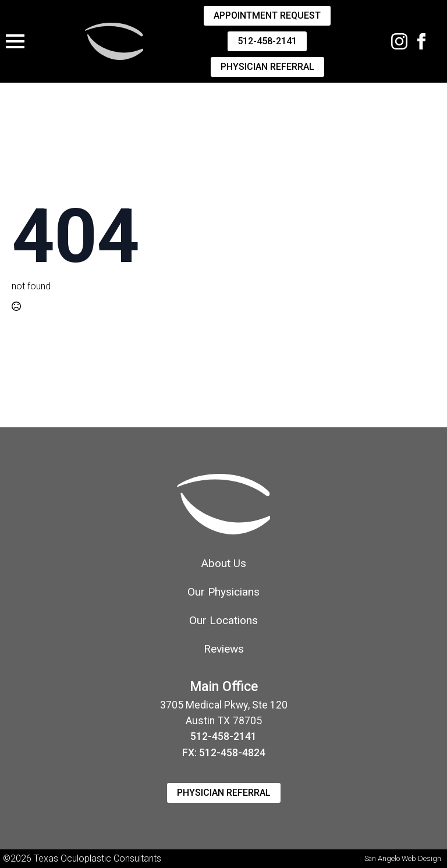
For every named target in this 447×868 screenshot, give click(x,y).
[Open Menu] (15, 41)
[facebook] (421, 41)
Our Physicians (223, 592)
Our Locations (223, 620)
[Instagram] (399, 41)
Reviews (224, 649)
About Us (223, 563)
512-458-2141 (223, 736)
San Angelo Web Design (403, 858)
